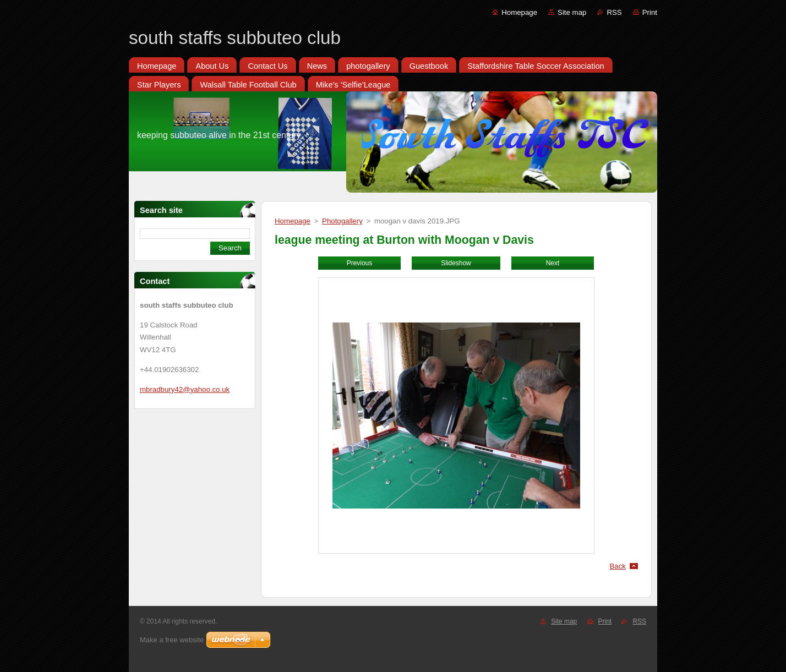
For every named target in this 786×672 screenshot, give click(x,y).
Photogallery (342, 221)
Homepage (519, 12)
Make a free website (172, 640)
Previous (359, 263)
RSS (614, 12)
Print (650, 12)
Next (553, 263)
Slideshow (456, 263)
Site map (572, 12)
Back (618, 566)
